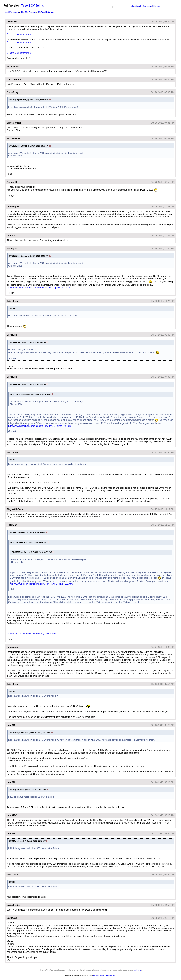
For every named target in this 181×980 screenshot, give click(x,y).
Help (132, 6)
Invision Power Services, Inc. (104, 975)
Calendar (156, 6)
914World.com (12, 12)
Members (147, 6)
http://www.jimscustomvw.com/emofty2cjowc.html (31, 634)
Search (138, 6)
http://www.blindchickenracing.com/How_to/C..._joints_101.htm (38, 288)
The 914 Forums (28, 12)
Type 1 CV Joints (33, 6)
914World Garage (46, 12)
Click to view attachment (19, 34)
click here (137, 970)
